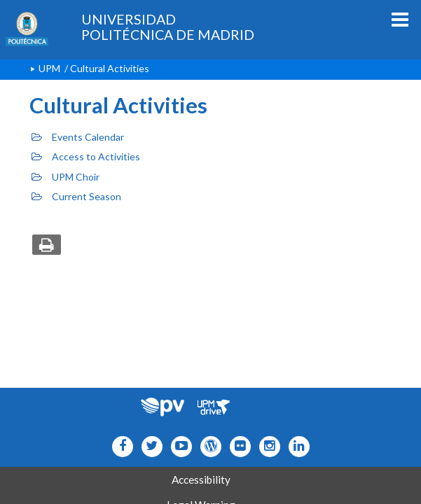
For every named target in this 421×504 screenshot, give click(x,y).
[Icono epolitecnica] (208, 446)
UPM (49, 68)
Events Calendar (78, 137)
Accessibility (201, 479)
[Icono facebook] (119, 446)
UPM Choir (65, 177)
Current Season (76, 196)
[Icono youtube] (178, 446)
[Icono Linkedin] (296, 446)
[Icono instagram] (267, 446)
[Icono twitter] (237, 446)
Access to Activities (86, 156)
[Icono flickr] (149, 446)
